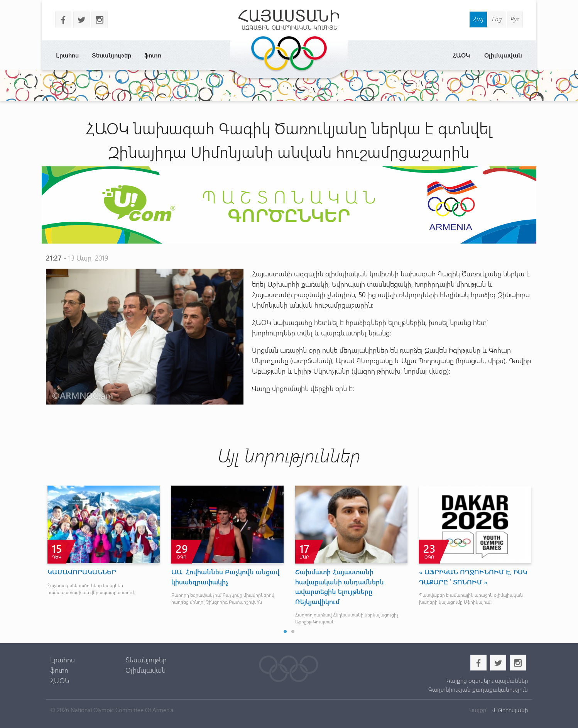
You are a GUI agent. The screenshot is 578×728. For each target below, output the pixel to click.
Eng (497, 19)
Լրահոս (67, 55)
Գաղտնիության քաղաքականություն (478, 689)
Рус (515, 19)
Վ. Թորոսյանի (509, 710)
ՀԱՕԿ (461, 55)
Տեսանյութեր (112, 55)
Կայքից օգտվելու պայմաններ (487, 681)
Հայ (478, 19)
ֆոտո (153, 55)
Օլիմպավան (503, 55)
